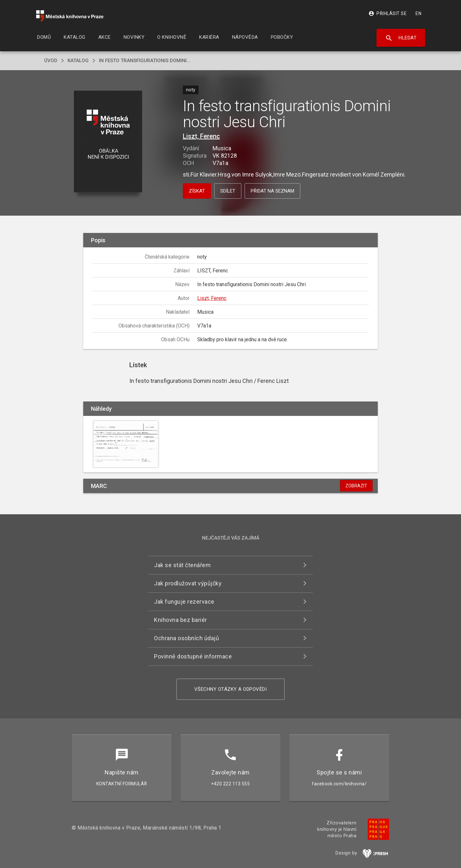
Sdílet (228, 191)
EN (418, 13)
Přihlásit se (388, 13)
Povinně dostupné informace (193, 656)
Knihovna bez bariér (181, 620)
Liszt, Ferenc (201, 136)
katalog (78, 61)
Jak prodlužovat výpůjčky (188, 583)
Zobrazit (356, 486)
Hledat (401, 38)
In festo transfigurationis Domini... (145, 61)
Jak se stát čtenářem (182, 565)
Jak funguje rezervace (184, 602)
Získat (197, 191)
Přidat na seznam (272, 191)
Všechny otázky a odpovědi (231, 689)
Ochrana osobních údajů (186, 638)
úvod (51, 61)
